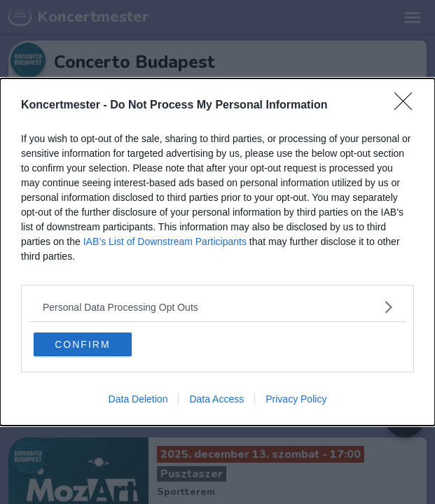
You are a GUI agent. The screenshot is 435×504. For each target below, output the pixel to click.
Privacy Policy (296, 399)
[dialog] (217, 252)
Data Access (216, 399)
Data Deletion (138, 399)
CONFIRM (82, 344)
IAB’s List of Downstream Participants (165, 241)
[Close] (408, 106)
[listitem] (217, 307)
